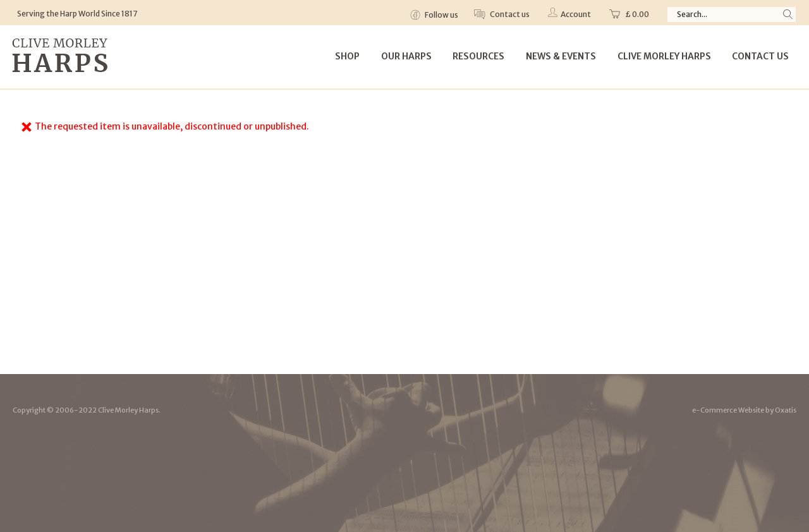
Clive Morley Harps (664, 56)
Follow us (441, 15)
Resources (478, 56)
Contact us (509, 14)
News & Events (561, 56)
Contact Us (760, 56)
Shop (347, 56)
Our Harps (406, 56)
